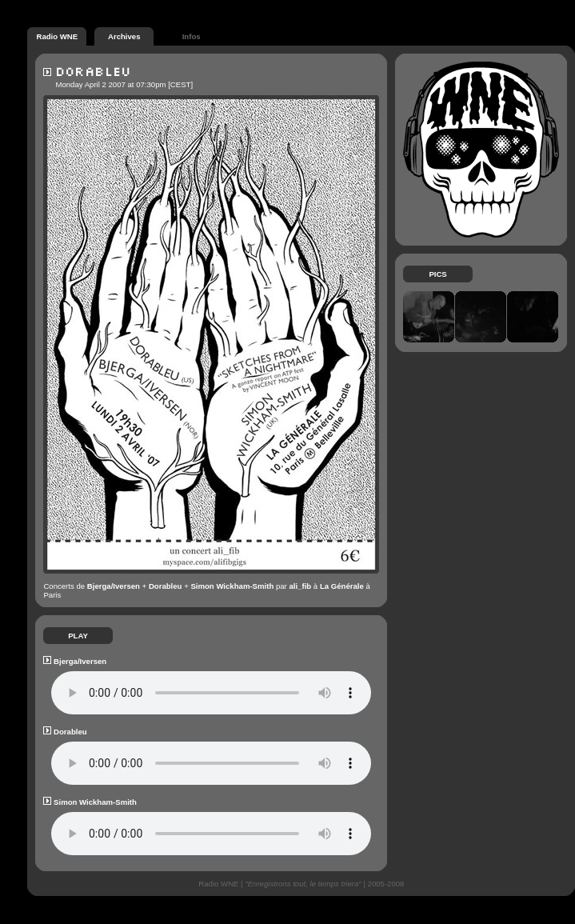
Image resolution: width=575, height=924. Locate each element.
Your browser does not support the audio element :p (211, 693)
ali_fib (300, 586)
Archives (124, 34)
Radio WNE (57, 34)
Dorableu (166, 586)
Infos (191, 34)
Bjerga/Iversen (114, 586)
